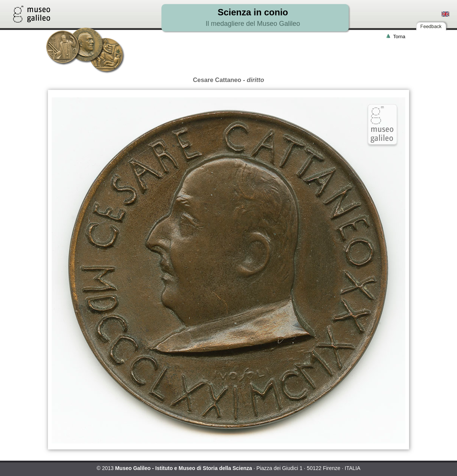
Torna (399, 37)
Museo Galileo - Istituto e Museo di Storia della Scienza (184, 468)
